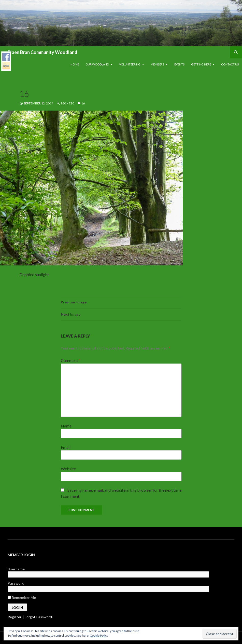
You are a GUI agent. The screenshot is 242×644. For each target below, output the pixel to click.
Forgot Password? (39, 617)
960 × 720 (67, 103)
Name (66, 426)
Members (157, 64)
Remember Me (22, 598)
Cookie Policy (99, 635)
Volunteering (130, 64)
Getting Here (201, 64)
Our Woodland (97, 64)
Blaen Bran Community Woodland (42, 52)
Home (75, 64)
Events (179, 64)
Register (15, 617)
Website (68, 469)
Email (66, 447)
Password (16, 583)
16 (83, 103)
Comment (71, 360)
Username (16, 569)
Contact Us (230, 64)
